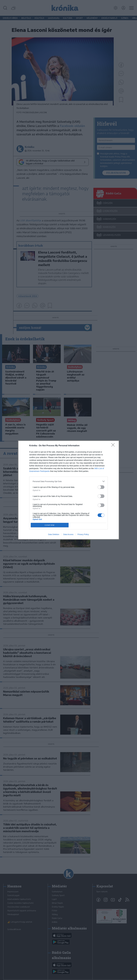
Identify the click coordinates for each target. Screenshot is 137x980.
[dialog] (69, 490)
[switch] (101, 487)
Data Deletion (54, 534)
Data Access (68, 534)
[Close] (114, 446)
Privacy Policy (83, 534)
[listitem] (69, 481)
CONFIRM (50, 525)
